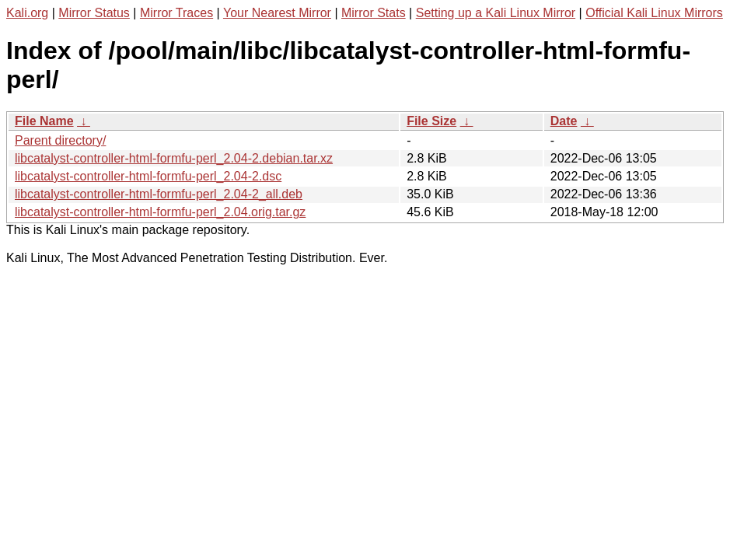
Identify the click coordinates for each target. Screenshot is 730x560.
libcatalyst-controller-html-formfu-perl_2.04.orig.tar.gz (160, 212)
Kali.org (27, 13)
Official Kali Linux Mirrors (654, 13)
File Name (44, 121)
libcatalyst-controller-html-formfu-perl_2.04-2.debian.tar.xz (174, 158)
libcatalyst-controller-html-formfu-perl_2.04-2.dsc (148, 176)
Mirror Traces (176, 13)
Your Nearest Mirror (277, 13)
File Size (431, 121)
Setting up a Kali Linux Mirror (496, 13)
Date (564, 121)
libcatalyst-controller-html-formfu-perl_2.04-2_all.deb (159, 194)
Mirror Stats (374, 13)
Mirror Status (94, 13)
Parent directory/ (60, 140)
